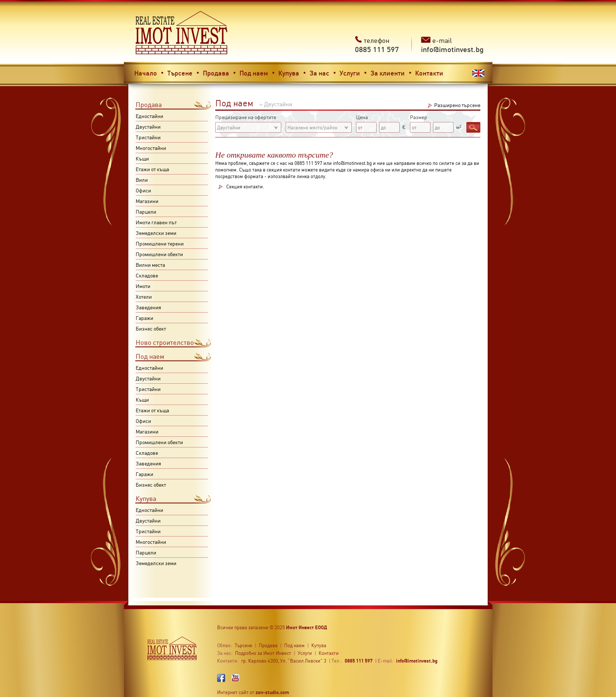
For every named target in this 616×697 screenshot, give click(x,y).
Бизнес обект (151, 328)
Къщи (142, 158)
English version (478, 73)
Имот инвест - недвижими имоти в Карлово (182, 33)
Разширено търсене (457, 105)
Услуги (350, 73)
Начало (146, 73)
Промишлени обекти (159, 254)
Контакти (429, 73)
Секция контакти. (245, 187)
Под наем (254, 73)
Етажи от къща (152, 169)
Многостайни (151, 148)
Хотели (144, 296)
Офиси (143, 190)
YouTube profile (235, 678)
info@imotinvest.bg (417, 661)
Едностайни (149, 116)
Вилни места (150, 265)
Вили (142, 180)
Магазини (147, 201)
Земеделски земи (156, 233)
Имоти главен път (156, 222)
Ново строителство (165, 342)
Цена (362, 117)
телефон (377, 45)
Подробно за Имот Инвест (263, 653)
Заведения (148, 307)
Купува (289, 73)
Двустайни (148, 126)
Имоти (143, 286)
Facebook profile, (221, 678)
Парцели (146, 211)
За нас (319, 73)
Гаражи (144, 318)
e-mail (452, 45)
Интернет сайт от (253, 692)
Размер (419, 117)
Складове (147, 275)
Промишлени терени (160, 243)
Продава (216, 73)
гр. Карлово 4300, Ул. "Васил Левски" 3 (284, 661)
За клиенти (388, 73)
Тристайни (148, 137)
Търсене (180, 73)
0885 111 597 (359, 661)
